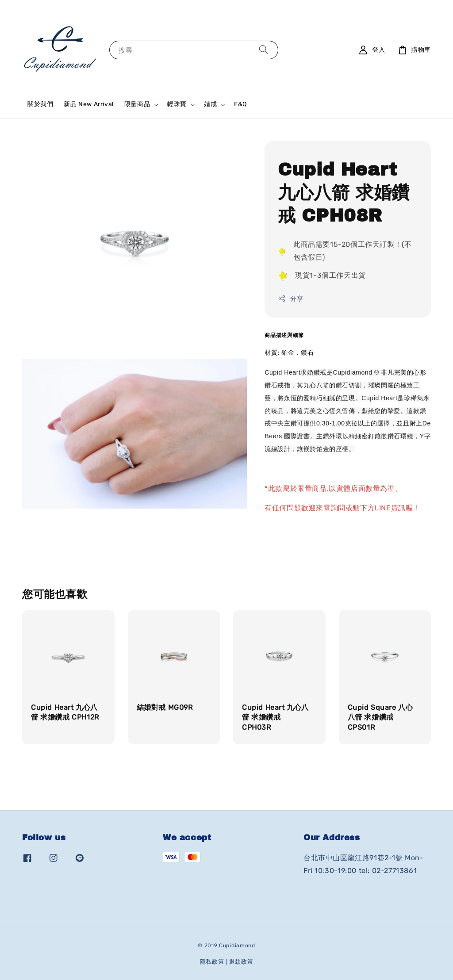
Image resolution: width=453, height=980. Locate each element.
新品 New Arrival (88, 104)
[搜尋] (264, 50)
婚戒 (210, 104)
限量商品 (137, 104)
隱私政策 (212, 962)
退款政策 (241, 962)
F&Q (240, 104)
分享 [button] (290, 299)
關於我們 (40, 104)
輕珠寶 (177, 104)
